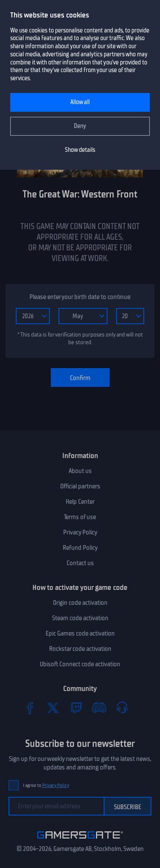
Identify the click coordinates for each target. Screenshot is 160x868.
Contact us (80, 563)
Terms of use (80, 517)
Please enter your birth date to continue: (80, 297)
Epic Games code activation (80, 633)
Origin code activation (80, 603)
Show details (80, 150)
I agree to (46, 785)
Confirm (80, 378)
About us (80, 471)
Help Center (80, 502)
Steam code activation (80, 618)
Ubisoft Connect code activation (80, 664)
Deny (80, 126)
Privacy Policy (80, 532)
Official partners (80, 486)
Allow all (80, 102)
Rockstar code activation (80, 649)
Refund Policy (80, 548)
